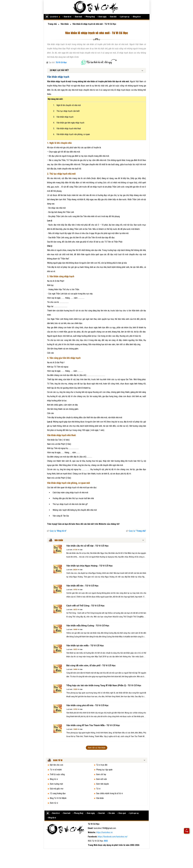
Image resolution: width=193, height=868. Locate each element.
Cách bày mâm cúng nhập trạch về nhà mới (70, 493)
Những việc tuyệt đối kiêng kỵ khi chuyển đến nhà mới (75, 510)
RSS (106, 841)
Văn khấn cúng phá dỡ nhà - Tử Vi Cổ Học (88, 705)
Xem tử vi (67, 17)
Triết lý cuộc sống (57, 774)
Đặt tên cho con (56, 765)
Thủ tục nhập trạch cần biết (68, 111)
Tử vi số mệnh (56, 770)
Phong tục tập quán (104, 770)
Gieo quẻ (121, 813)
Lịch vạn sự (124, 17)
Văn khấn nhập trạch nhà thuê (69, 129)
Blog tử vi (136, 17)
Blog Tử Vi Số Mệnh (58, 798)
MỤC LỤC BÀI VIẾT (59, 70)
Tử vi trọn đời (102, 765)
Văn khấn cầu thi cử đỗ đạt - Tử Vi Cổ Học (88, 546)
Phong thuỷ (89, 17)
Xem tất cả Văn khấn (97, 748)
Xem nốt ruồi (101, 779)
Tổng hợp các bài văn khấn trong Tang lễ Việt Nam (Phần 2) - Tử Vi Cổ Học (104, 685)
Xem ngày (102, 17)
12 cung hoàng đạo (58, 793)
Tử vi (98, 789)
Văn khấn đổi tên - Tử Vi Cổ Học (83, 586)
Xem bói (113, 17)
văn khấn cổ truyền (95, 81)
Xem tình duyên (103, 784)
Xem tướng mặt (56, 784)
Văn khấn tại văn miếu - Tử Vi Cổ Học (85, 646)
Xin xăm (111, 813)
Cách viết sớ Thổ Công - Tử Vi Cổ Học (86, 606)
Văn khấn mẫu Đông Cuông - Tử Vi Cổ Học (88, 626)
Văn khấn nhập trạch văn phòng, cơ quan (73, 134)
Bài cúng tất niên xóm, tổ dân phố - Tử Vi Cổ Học (91, 666)
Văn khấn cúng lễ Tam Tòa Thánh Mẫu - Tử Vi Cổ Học (93, 725)
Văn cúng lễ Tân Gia (61, 516)
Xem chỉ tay (101, 774)
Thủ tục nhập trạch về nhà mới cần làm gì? (70, 504)
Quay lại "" (57, 531)
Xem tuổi (78, 17)
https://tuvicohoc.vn (104, 832)
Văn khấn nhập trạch (65, 117)
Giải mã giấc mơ (57, 789)
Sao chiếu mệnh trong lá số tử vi (109, 793)
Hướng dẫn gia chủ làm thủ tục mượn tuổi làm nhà (73, 498)
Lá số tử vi (55, 17)
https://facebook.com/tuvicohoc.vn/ (113, 837)
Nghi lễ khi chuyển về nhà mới (69, 105)
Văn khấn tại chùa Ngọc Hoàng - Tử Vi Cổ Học (90, 566)
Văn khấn (100, 798)
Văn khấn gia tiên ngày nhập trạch (70, 123)
